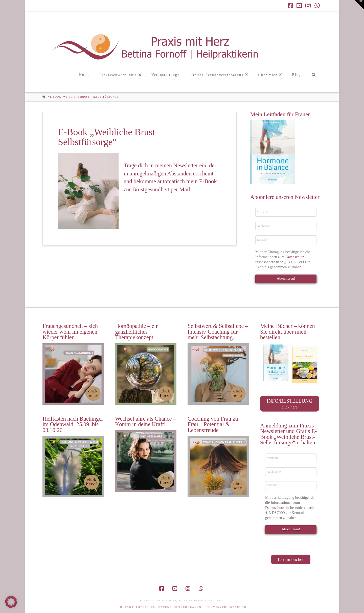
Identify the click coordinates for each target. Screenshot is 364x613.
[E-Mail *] (286, 240)
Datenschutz (295, 257)
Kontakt (126, 606)
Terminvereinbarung (226, 606)
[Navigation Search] (314, 80)
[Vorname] (286, 212)
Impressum (146, 606)
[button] (359, 5)
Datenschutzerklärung (181, 606)
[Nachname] (286, 226)
